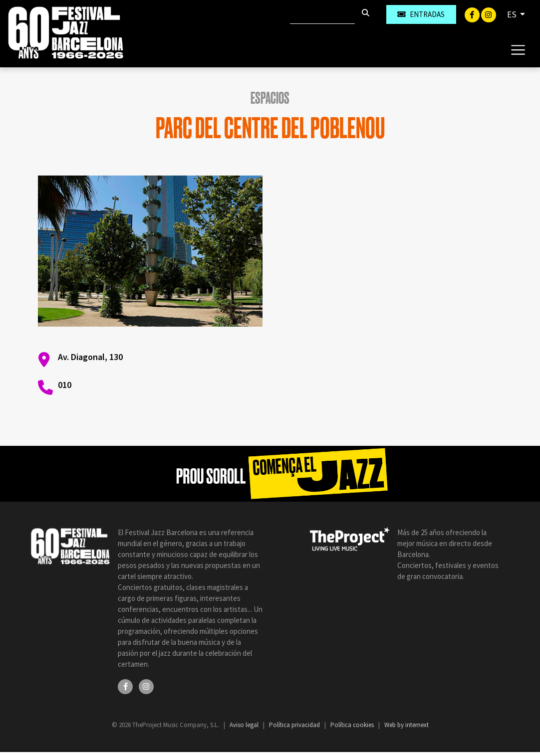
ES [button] (513, 14)
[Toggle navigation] (518, 49)
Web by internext (406, 725)
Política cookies (353, 725)
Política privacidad (295, 725)
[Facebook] (473, 14)
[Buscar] (322, 14)
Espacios (270, 98)
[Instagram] (489, 14)
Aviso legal (245, 725)
